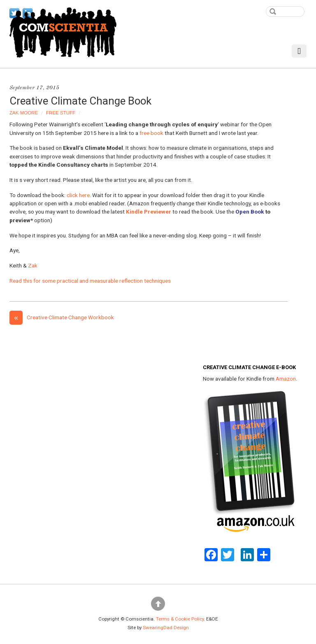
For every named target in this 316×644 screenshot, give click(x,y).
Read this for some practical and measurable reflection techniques (90, 281)
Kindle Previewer (149, 212)
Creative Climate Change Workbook (62, 317)
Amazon (286, 379)
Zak (33, 265)
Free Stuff (61, 113)
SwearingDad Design (166, 628)
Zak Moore (24, 113)
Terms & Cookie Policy (180, 619)
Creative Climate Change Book (80, 101)
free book (151, 133)
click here (78, 195)
